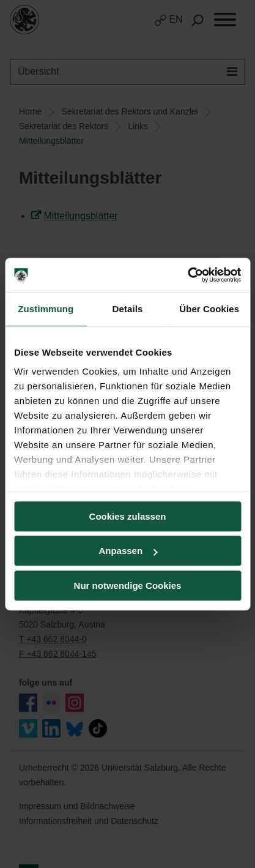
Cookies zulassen (128, 516)
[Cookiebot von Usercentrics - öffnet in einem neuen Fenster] (187, 275)
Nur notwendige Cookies (128, 586)
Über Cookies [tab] (209, 309)
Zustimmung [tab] (46, 309)
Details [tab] (128, 309)
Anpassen (128, 551)
